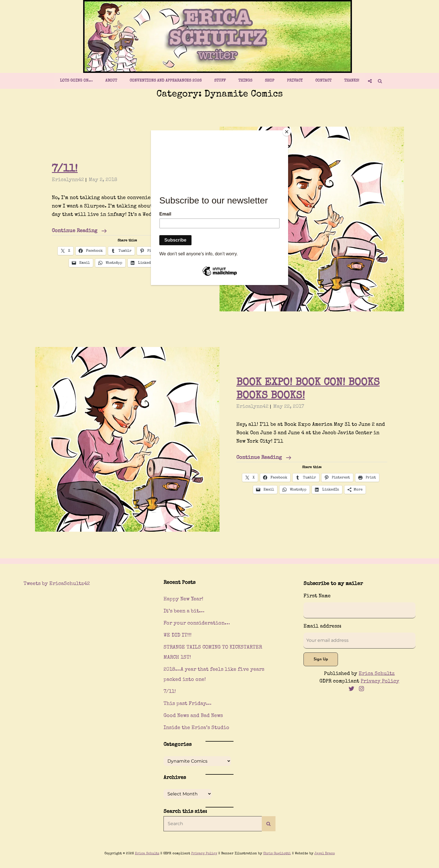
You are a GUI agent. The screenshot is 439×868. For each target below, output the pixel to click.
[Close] (287, 132)
